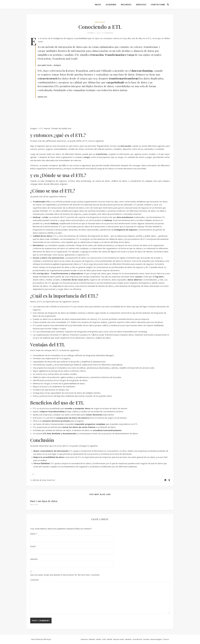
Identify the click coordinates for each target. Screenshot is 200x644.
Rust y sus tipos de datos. (44, 501)
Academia (111, 4)
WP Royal (47, 639)
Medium (128, 639)
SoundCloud (137, 639)
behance (84, 639)
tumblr (98, 639)
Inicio (98, 4)
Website (34, 559)
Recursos (126, 4)
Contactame (158, 4)
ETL (33, 474)
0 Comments (107, 33)
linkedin (92, 639)
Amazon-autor (119, 639)
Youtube (146, 639)
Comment (35, 580)
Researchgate (156, 639)
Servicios (141, 4)
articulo (100, 22)
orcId (104, 639)
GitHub (109, 639)
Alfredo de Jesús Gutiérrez (44, 480)
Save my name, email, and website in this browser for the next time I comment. (65, 575)
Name (34, 534)
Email (33, 546)
